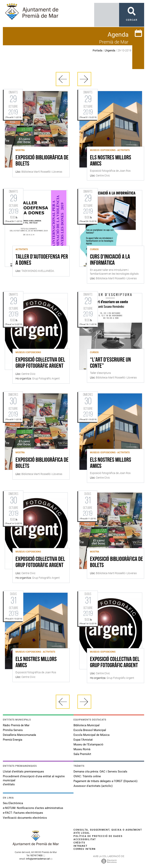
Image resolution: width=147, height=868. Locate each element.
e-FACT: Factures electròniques (23, 813)
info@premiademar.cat (38, 859)
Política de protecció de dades (98, 836)
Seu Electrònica (13, 803)
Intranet (80, 846)
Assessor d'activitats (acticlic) (93, 786)
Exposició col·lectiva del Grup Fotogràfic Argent (40, 363)
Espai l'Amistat (83, 740)
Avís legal (82, 833)
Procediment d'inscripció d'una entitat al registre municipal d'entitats (34, 780)
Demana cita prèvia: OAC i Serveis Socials (100, 772)
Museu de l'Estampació (88, 744)
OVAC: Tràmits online (87, 776)
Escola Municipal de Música (91, 735)
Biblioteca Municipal (87, 725)
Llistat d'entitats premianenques (23, 772)
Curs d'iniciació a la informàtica (110, 260)
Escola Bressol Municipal (90, 730)
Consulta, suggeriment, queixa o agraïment (108, 830)
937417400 (36, 856)
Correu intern (85, 849)
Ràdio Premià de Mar (16, 725)
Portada (98, 50)
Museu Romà (82, 749)
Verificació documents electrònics (25, 818)
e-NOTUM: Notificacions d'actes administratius (33, 808)
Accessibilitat (85, 839)
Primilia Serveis (13, 730)
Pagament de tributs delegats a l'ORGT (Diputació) (105, 781)
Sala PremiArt (82, 754)
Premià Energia (13, 740)
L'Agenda (110, 50)
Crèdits (79, 843)
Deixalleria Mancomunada (19, 735)
